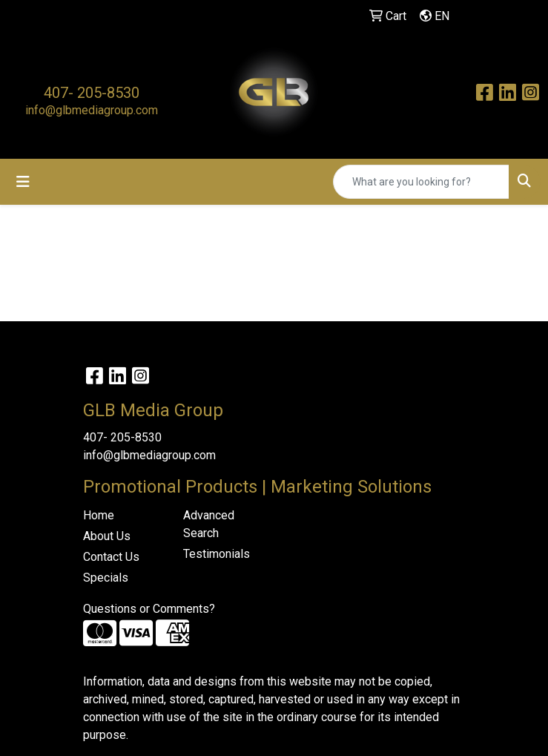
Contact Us (111, 557)
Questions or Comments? (149, 609)
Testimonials (217, 554)
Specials (106, 578)
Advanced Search (209, 524)
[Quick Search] (421, 182)
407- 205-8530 (92, 93)
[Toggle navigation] (23, 182)
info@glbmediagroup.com (92, 110)
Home (99, 515)
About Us (107, 536)
